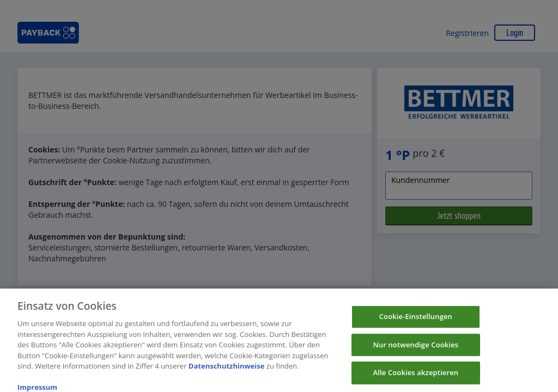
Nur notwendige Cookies (416, 348)
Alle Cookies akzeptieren (416, 376)
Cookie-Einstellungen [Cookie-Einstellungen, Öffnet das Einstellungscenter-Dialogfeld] (416, 320)
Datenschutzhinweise (227, 370)
